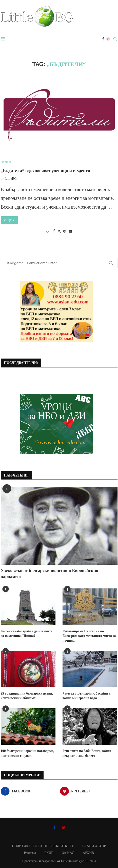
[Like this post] (48, 231)
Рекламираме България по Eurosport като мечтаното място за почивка (89, 636)
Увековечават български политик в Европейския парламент (50, 574)
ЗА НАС (68, 853)
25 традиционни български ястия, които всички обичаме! (27, 696)
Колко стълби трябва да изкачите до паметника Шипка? (27, 634)
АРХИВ (88, 853)
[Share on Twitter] (59, 231)
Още (10, 220)
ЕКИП (49, 853)
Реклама (30, 853)
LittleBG (11, 179)
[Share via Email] (70, 231)
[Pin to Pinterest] (65, 231)
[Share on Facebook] (54, 231)
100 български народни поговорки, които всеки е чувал (27, 753)
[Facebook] (103, 39)
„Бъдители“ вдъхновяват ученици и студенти (45, 171)
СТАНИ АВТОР (94, 846)
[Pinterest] (108, 39)
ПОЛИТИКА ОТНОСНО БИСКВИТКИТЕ (43, 846)
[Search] (115, 39)
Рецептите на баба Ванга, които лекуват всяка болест (87, 753)
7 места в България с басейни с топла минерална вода (86, 696)
